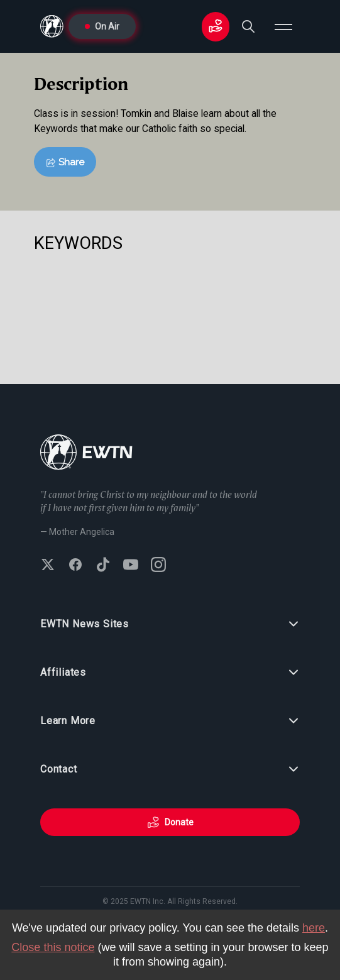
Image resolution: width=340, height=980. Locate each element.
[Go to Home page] (86, 454)
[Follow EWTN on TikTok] (103, 566)
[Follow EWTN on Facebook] (75, 566)
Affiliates (170, 673)
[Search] (248, 26)
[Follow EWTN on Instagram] (158, 566)
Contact (170, 769)
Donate (170, 822)
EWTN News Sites (170, 624)
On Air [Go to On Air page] (102, 26)
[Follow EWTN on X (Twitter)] (48, 566)
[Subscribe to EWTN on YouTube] (131, 566)
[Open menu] (283, 26)
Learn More (170, 721)
